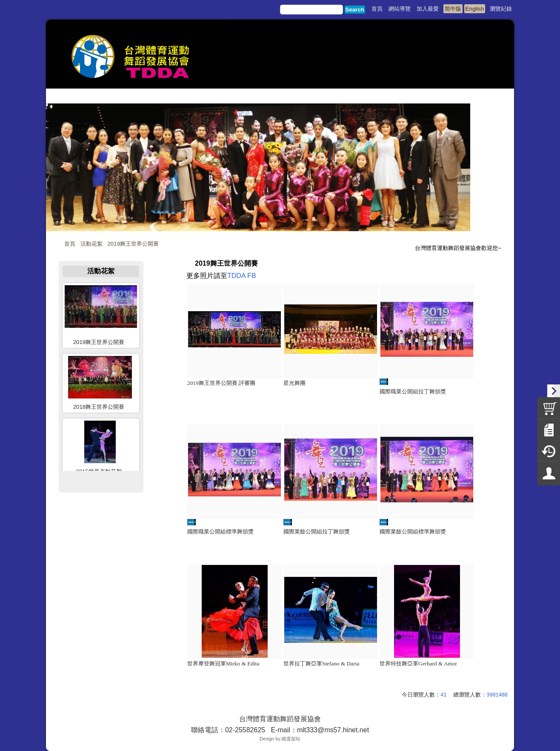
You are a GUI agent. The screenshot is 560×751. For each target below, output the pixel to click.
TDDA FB (242, 276)
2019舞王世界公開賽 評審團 (221, 383)
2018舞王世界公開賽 (99, 407)
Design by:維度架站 (280, 739)
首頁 (70, 244)
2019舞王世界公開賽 (133, 244)
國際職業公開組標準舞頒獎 (220, 532)
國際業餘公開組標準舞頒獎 (413, 532)
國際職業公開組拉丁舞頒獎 (413, 391)
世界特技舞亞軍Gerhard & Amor (418, 664)
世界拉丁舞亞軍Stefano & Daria (321, 664)
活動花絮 (91, 244)
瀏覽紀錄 (501, 9)
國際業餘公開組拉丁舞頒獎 (317, 532)
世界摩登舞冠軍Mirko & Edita (223, 664)
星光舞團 (294, 383)
